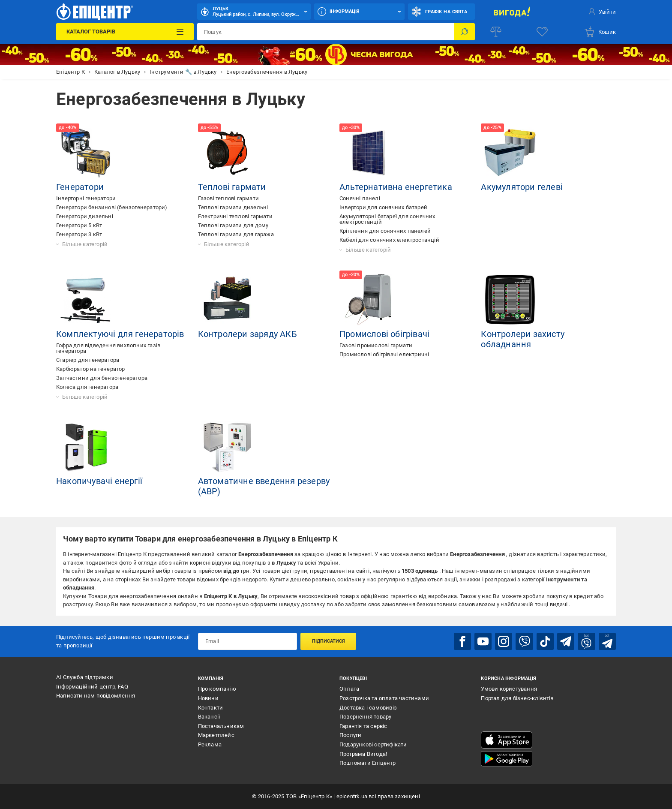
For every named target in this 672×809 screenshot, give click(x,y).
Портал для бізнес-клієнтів (517, 698)
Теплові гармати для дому (233, 225)
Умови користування (509, 689)
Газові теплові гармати (228, 198)
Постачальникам (221, 726)
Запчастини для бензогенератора (102, 378)
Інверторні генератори (86, 198)
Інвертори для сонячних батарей (383, 207)
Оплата (349, 689)
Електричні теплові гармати (235, 216)
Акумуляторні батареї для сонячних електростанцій (387, 219)
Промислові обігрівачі (384, 334)
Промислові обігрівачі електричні (384, 354)
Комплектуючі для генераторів (120, 334)
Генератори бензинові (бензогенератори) (112, 207)
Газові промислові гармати (376, 345)
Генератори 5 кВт (79, 225)
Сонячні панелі (360, 198)
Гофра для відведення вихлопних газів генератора (108, 348)
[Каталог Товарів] (125, 32)
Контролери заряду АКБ (247, 334)
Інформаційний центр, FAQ (92, 686)
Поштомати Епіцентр (368, 763)
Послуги (350, 735)
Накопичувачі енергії (99, 481)
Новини (208, 698)
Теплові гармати (232, 187)
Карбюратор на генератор (91, 369)
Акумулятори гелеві (522, 187)
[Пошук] (465, 32)
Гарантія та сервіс (363, 726)
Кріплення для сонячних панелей (385, 231)
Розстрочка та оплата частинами (384, 698)
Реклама (210, 744)
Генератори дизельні (85, 216)
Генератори (80, 187)
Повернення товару (365, 717)
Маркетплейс (216, 735)
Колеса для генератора (87, 387)
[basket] (600, 32)
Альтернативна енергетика (396, 187)
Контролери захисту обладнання (523, 339)
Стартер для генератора (88, 360)
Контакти (211, 707)
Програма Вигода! (363, 753)
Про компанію (217, 689)
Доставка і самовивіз (368, 707)
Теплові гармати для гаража (236, 234)
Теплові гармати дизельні (233, 207)
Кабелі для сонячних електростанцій (389, 240)
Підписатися (328, 641)
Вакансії (209, 717)
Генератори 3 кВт (79, 234)
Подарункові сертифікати (373, 744)
